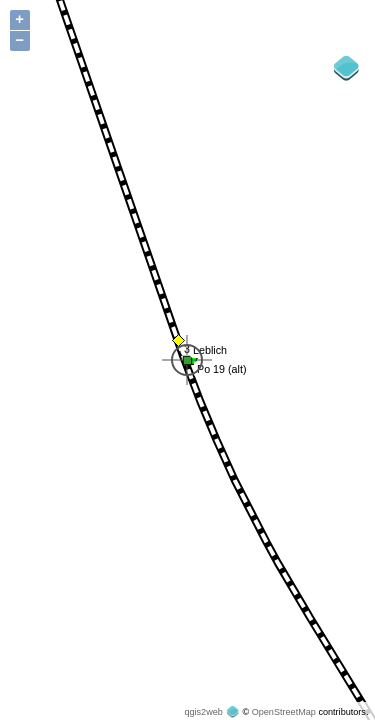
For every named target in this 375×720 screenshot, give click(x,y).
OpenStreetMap (284, 712)
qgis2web (203, 712)
